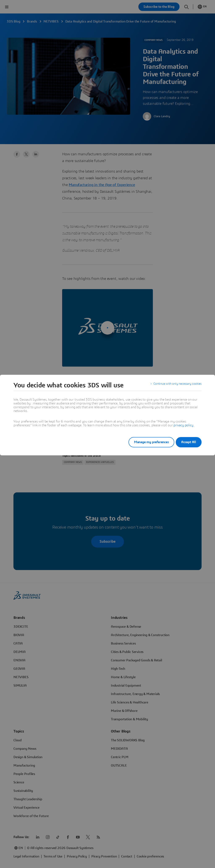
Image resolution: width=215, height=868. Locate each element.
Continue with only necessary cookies (175, 385)
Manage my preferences (146, 442)
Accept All (189, 442)
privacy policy (183, 425)
